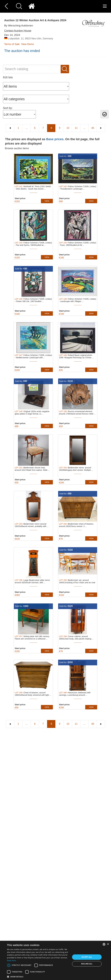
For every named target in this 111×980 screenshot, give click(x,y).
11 (76, 128)
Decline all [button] (87, 964)
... (27, 128)
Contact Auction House (18, 31)
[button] (38, 977)
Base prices (55, 139)
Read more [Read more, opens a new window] (11, 961)
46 (93, 128)
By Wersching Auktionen (19, 26)
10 (68, 128)
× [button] (108, 944)
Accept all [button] (87, 957)
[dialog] (55, 960)
